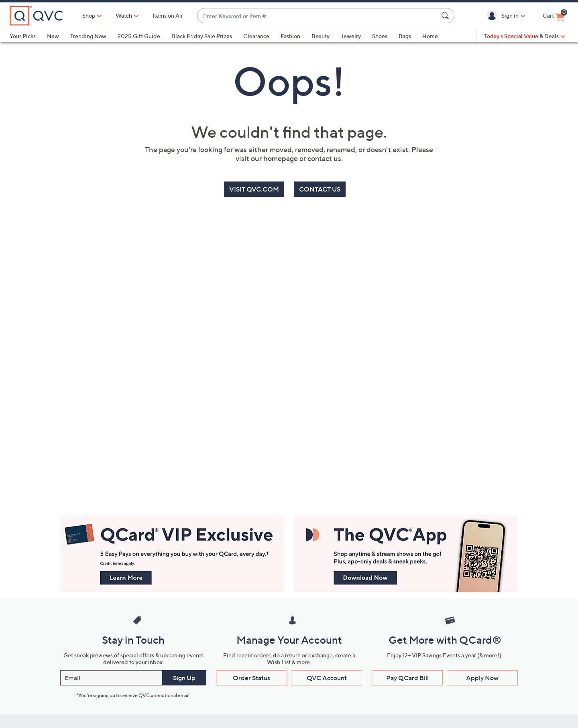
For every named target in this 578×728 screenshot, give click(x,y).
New (53, 36)
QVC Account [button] (327, 678)
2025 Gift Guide (139, 36)
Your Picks (23, 36)
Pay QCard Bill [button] (407, 678)
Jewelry (351, 36)
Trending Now (88, 36)
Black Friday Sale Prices (202, 36)
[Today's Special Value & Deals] (525, 36)
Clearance (256, 36)
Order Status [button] (251, 678)
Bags (405, 36)
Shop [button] (89, 15)
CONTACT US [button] (320, 189)
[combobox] (318, 16)
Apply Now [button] (482, 678)
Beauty (321, 36)
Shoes (380, 36)
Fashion (290, 36)
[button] (494, 16)
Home (430, 36)
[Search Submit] (446, 16)
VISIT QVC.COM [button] (254, 189)
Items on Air (168, 15)
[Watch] (124, 16)
